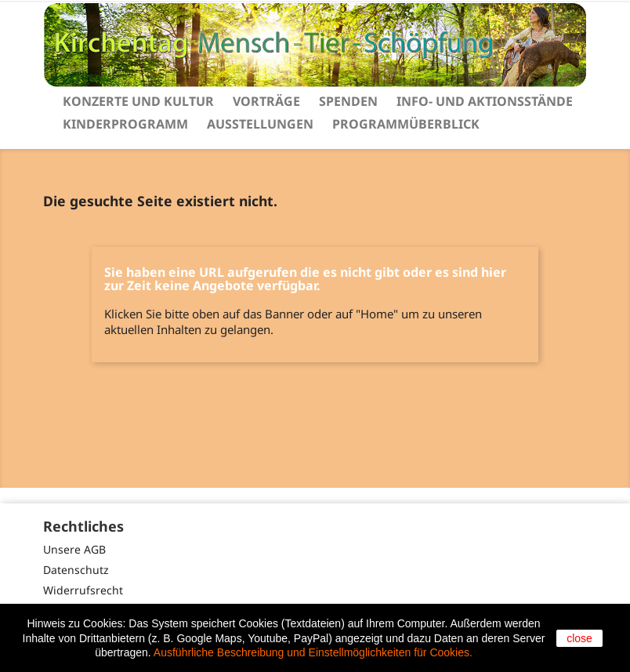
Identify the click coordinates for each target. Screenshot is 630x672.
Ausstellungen (260, 124)
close (579, 638)
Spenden (348, 101)
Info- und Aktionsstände (485, 101)
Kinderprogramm (125, 124)
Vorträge (266, 101)
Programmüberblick (406, 124)
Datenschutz (76, 570)
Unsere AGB (74, 549)
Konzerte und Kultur (138, 101)
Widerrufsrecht (83, 590)
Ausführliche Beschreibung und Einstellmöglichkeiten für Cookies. (313, 652)
